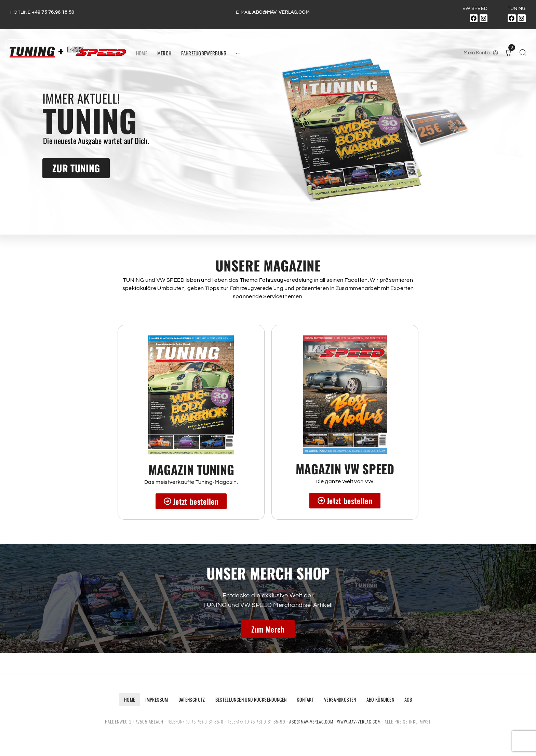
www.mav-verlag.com (359, 721)
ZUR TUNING (76, 168)
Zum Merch (268, 629)
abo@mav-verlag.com (311, 721)
